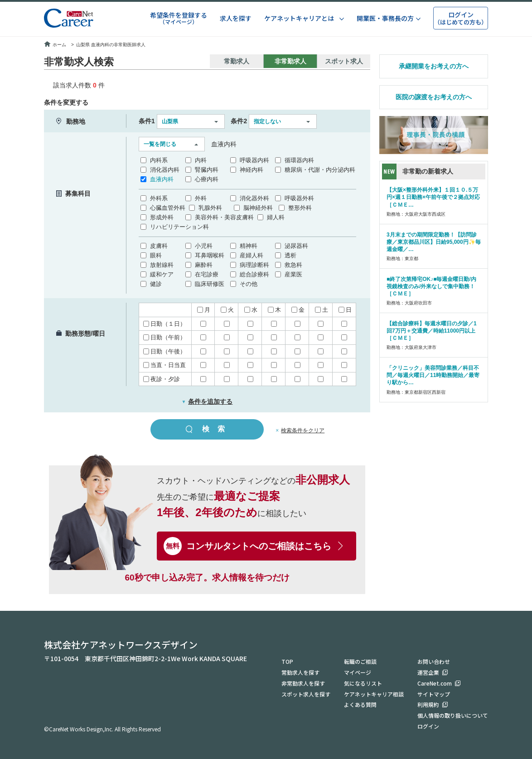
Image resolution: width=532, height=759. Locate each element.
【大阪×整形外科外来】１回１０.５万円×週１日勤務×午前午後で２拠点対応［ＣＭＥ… (433, 197)
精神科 (249, 246)
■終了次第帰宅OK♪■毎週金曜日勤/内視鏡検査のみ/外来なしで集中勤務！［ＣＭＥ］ (431, 286)
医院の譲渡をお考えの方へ (434, 97)
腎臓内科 (207, 170)
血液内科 (162, 179)
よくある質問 (360, 704)
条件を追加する (207, 401)
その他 (249, 284)
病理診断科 (254, 265)
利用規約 (428, 704)
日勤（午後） (164, 351)
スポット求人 (344, 61)
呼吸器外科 (299, 198)
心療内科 (207, 179)
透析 (290, 255)
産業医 (293, 274)
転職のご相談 (360, 661)
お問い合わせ (434, 661)
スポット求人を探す (306, 694)
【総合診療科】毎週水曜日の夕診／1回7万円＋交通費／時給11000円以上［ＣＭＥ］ (432, 331)
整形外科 (300, 208)
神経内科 (251, 170)
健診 (156, 284)
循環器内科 (299, 160)
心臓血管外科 (168, 208)
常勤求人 (237, 61)
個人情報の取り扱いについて (453, 715)
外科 (201, 198)
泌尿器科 (296, 246)
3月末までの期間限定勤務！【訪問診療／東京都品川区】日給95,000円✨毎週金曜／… (434, 242)
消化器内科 (165, 170)
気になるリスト (363, 683)
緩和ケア (162, 274)
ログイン (428, 726)
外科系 (159, 198)
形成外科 (162, 217)
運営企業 (428, 672)
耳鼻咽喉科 (210, 255)
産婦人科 (251, 255)
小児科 (204, 246)
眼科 (156, 255)
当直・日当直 (164, 365)
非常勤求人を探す (303, 683)
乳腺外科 (210, 208)
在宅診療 (207, 274)
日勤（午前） (164, 337)
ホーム (55, 45)
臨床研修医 (210, 284)
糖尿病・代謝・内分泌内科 (320, 170)
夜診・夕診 (162, 379)
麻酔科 (204, 265)
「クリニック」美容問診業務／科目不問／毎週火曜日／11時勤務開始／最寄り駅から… (433, 375)
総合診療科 (254, 274)
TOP (287, 661)
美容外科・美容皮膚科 (224, 217)
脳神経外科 (258, 208)
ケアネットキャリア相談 (374, 694)
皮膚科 (159, 246)
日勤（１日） (164, 324)
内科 (201, 160)
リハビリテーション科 (179, 227)
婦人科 (276, 217)
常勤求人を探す (300, 672)
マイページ (358, 672)
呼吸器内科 (254, 160)
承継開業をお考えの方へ (434, 66)
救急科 (293, 265)
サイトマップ (434, 694)
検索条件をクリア (303, 430)
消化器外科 (254, 198)
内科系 (159, 160)
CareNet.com (435, 683)
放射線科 (162, 265)
